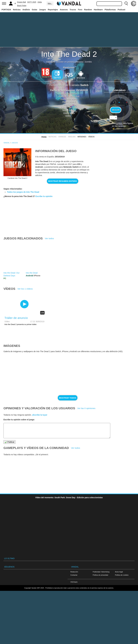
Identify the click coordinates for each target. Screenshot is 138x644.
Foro (80, 10)
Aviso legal (119, 572)
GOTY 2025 (32, 2)
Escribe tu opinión (44, 196)
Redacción (74, 572)
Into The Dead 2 (69, 54)
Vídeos (91, 137)
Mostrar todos (68, 398)
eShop (75, 99)
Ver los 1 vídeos (25, 289)
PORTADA (6, 10)
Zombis (88, 62)
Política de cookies (122, 575)
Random (88, 10)
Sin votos (119, 124)
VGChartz (74, 582)
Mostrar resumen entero (63, 181)
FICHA (44, 137)
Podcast (121, 10)
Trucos (73, 10)
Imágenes (82, 137)
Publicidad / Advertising (101, 572)
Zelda (40, 2)
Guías (34, 10)
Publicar (9, 442)
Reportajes (53, 10)
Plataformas (110, 10)
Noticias (17, 10)
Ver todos (49, 238)
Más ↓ (50, 3)
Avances (64, 10)
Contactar (74, 575)
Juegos (43, 10)
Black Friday (22, 6)
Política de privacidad (100, 575)
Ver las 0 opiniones (86, 408)
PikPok (74, 94)
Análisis (26, 10)
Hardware (98, 10)
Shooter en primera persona (70, 62)
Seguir (116, 110)
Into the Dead (32, 273)
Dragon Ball (22, 2)
